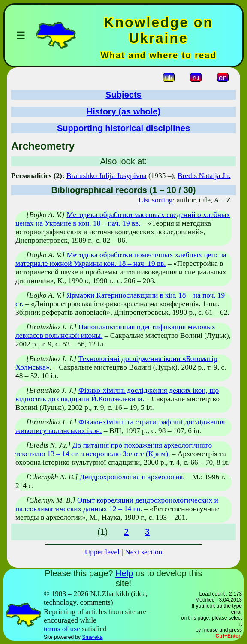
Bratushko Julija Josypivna (107, 176)
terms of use (62, 629)
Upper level (102, 552)
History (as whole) (123, 111)
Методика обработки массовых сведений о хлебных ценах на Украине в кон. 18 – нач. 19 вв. (123, 219)
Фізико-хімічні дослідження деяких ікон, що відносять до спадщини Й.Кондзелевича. (117, 395)
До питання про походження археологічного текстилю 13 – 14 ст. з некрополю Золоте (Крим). (114, 450)
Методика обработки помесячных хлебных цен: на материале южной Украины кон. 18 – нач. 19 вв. (121, 259)
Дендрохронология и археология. (132, 477)
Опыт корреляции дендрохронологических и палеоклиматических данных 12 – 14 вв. (117, 504)
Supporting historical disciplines (123, 128)
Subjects (123, 95)
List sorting (155, 200)
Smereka (92, 637)
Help (124, 573)
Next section (143, 552)
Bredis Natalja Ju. (204, 176)
